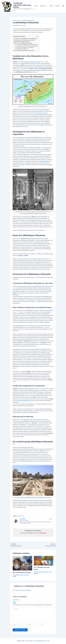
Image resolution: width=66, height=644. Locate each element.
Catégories (58, 6)
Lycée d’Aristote (45, 110)
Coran (39, 425)
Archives (51, 6)
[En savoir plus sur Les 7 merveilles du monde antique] (44, 561)
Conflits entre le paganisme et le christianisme (25, 47)
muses (35, 70)
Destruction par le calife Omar (22, 49)
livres (34, 141)
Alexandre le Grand (35, 62)
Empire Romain (49, 310)
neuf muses (39, 113)
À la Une (36, 6)
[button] (47, 6)
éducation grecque (44, 161)
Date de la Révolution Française (22, 572)
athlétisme (47, 322)
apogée (35, 115)
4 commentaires (16, 575)
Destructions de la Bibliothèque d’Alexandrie (24, 43)
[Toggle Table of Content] (37, 37)
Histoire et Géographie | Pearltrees (23, 590)
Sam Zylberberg (22, 519)
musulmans (26, 420)
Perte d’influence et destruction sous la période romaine (27, 46)
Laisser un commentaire (39, 572)
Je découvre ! (43, 6)
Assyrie (37, 116)
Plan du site (47, 641)
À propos (15, 516)
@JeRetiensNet (42, 533)
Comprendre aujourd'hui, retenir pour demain (22, 5)
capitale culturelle (39, 67)
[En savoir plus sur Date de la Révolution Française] (22, 563)
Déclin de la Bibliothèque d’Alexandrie (22, 42)
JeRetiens (27, 520)
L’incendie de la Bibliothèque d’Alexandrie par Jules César (27, 45)
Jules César (47, 286)
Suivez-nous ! (63, 6)
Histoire (22, 575)
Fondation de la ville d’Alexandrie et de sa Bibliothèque (26, 38)
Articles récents (21, 516)
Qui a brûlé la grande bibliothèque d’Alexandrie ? (24, 50)
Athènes (21, 256)
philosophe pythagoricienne (24, 401)
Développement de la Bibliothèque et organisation (25, 40)
